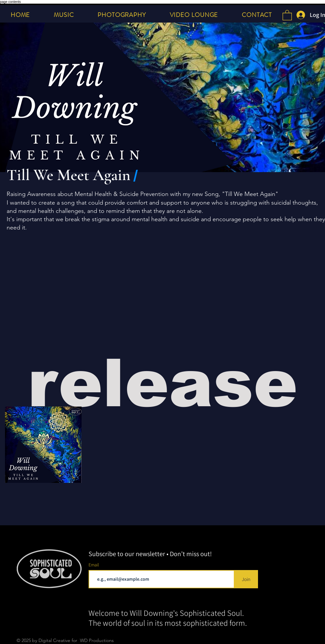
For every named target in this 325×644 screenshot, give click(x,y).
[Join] (246, 579)
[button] (287, 15)
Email (94, 565)
